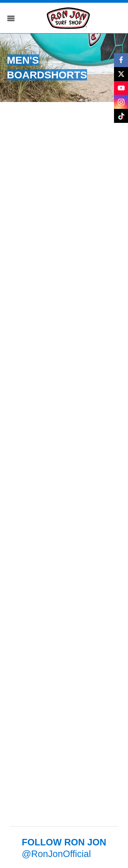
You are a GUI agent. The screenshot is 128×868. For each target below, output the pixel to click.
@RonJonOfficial (56, 854)
